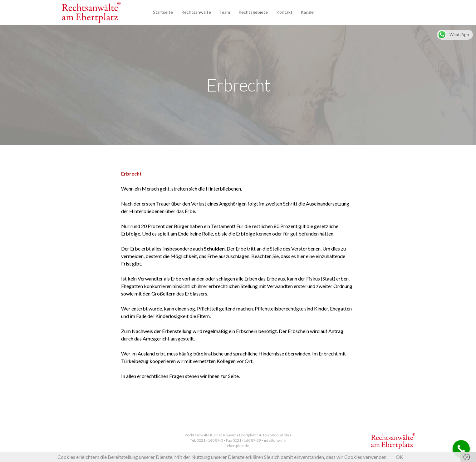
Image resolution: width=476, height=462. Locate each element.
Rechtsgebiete (253, 12)
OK (400, 457)
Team (225, 12)
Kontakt (284, 12)
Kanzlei (308, 12)
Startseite (163, 12)
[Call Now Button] (461, 449)
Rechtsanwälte (196, 12)
